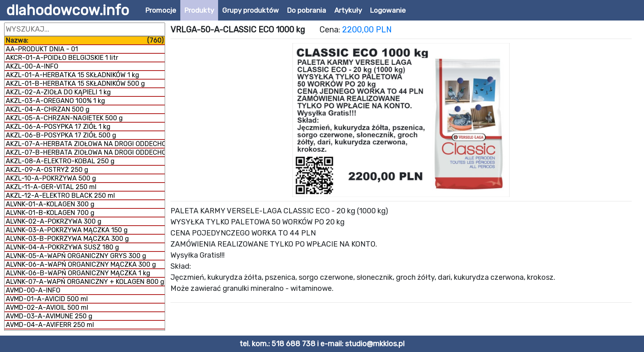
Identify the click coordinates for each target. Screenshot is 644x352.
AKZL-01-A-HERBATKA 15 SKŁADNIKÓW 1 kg (72, 75)
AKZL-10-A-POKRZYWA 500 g (51, 178)
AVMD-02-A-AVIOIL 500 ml (47, 307)
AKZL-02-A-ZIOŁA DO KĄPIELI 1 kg (58, 92)
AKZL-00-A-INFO (32, 66)
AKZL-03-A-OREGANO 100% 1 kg (55, 101)
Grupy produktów (251, 10)
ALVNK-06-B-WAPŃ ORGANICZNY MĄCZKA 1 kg (78, 273)
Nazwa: (85, 40)
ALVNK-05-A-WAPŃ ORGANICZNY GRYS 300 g (76, 256)
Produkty (199, 10)
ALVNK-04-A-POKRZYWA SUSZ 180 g (62, 247)
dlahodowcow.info (68, 10)
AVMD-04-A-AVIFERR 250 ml (50, 325)
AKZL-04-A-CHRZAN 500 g (48, 109)
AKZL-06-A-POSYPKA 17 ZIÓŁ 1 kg (58, 127)
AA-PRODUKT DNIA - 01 (42, 49)
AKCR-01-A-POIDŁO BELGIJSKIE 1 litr (62, 58)
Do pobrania (307, 10)
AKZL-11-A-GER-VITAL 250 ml (51, 187)
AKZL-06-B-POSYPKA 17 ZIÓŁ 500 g (61, 135)
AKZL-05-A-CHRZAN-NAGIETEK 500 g (64, 118)
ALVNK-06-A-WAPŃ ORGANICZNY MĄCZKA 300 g (81, 264)
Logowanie (388, 10)
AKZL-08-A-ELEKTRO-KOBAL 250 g (60, 161)
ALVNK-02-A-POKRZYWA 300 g (54, 221)
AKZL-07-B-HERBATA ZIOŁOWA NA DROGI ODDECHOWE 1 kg (85, 152)
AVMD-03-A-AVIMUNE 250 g (49, 316)
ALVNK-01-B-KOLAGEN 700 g (50, 213)
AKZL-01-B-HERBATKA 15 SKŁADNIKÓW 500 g (75, 83)
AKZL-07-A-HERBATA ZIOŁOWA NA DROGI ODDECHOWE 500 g (85, 144)
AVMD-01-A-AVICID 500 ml (47, 299)
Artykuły (348, 10)
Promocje (161, 10)
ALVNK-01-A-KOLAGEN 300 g (50, 204)
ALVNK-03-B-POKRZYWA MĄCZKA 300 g (67, 239)
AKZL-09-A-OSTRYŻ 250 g (47, 170)
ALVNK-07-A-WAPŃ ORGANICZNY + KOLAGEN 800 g (85, 282)
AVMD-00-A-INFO (33, 290)
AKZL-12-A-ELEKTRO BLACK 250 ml (60, 195)
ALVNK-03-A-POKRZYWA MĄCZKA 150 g (67, 230)
